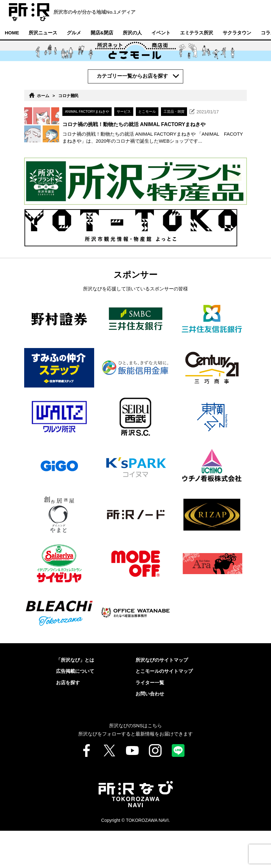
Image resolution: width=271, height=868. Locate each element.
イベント (161, 33)
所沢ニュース (43, 33)
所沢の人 (132, 33)
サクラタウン (237, 33)
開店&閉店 (102, 33)
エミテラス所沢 (197, 33)
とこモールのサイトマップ (164, 708)
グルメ (74, 33)
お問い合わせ (150, 731)
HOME (12, 33)
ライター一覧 (150, 720)
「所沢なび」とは (75, 697)
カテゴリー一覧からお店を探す (133, 76)
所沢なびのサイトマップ (162, 697)
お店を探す (68, 720)
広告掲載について (75, 708)
